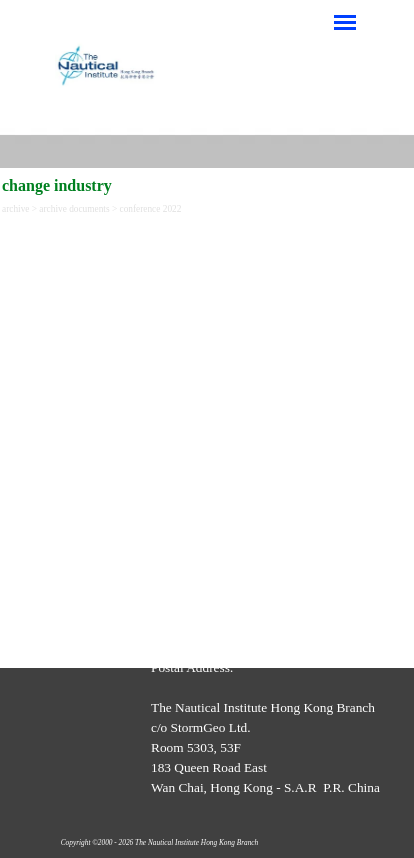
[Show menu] (345, 22)
